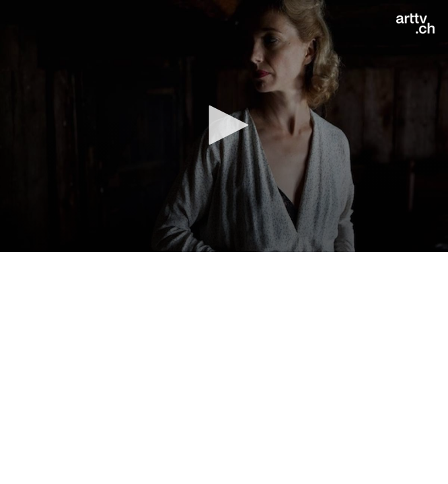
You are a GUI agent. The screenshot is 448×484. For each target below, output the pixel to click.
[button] (224, 125)
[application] (224, 126)
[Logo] (415, 24)
